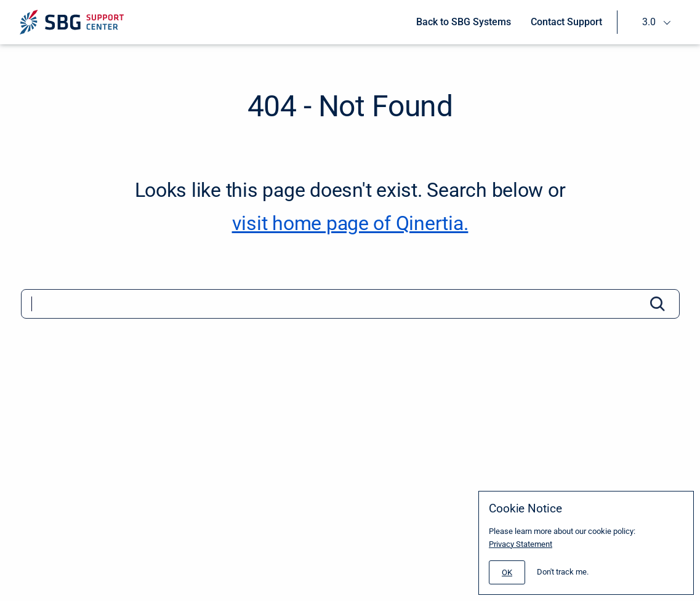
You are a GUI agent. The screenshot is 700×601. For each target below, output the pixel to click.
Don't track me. (563, 572)
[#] (507, 572)
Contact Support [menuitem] (566, 22)
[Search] (350, 304)
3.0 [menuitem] (649, 22)
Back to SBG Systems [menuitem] (464, 22)
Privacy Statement (521, 544)
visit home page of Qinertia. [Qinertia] (350, 223)
